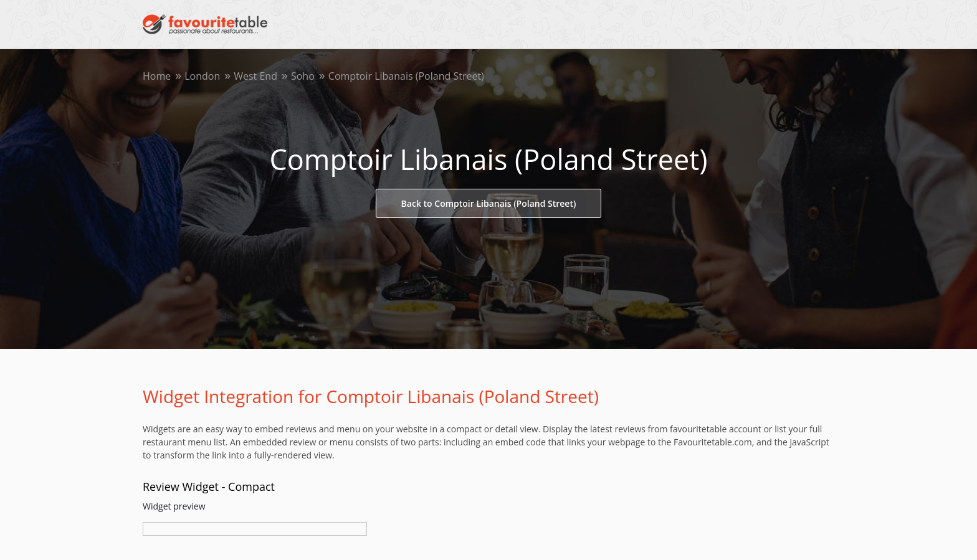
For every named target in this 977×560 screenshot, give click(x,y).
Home (157, 76)
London (202, 76)
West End (255, 76)
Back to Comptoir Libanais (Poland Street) (489, 203)
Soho (303, 76)
